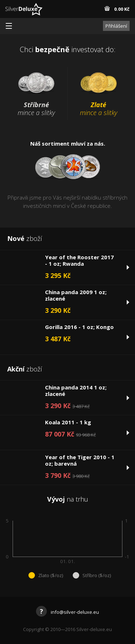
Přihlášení (116, 26)
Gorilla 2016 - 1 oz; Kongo (79, 327)
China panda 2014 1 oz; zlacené (76, 390)
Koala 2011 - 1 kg (68, 422)
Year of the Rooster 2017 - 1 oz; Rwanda (79, 260)
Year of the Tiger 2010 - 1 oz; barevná (80, 460)
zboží (25, 238)
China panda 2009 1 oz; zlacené (76, 295)
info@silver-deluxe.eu (67, 612)
